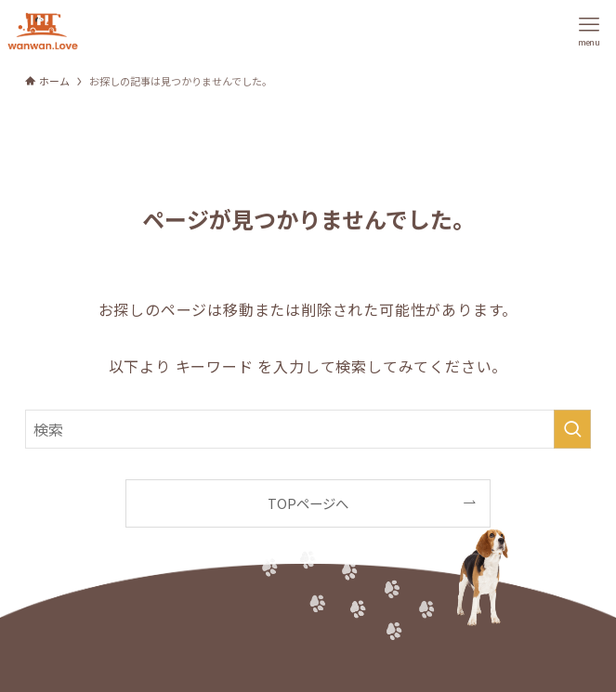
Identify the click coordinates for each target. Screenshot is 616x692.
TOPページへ (308, 503)
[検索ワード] (308, 429)
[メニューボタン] (589, 31)
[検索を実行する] (572, 429)
